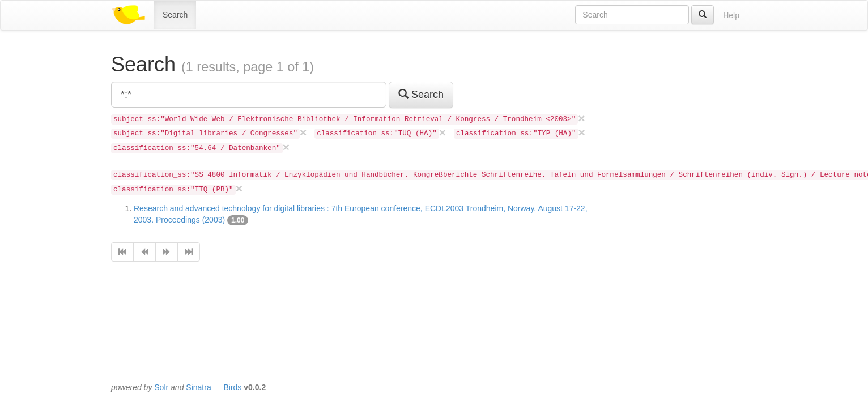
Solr (161, 387)
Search (175, 15)
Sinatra (198, 387)
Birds (232, 387)
